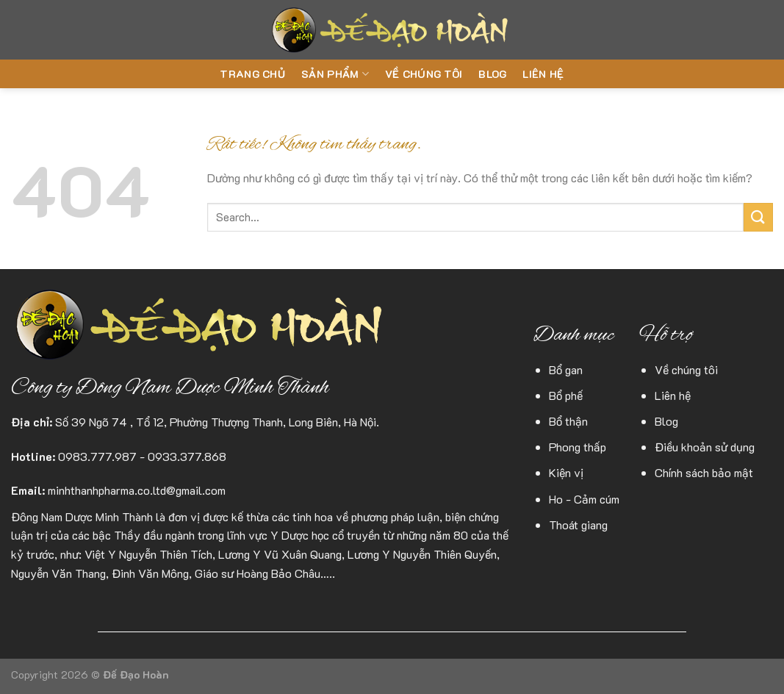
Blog (492, 74)
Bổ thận (568, 421)
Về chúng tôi (424, 74)
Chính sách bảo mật (704, 472)
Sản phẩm (335, 74)
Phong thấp (578, 447)
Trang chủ (252, 74)
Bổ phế (566, 395)
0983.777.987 (97, 456)
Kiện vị (566, 472)
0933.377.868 (187, 456)
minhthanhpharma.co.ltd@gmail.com (137, 490)
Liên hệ (543, 74)
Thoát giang (578, 525)
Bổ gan (566, 369)
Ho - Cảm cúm (584, 499)
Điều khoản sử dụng (705, 447)
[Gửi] (758, 217)
